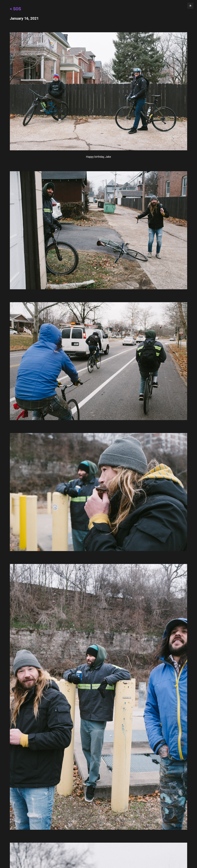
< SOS (15, 9)
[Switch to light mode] (190, 6)
